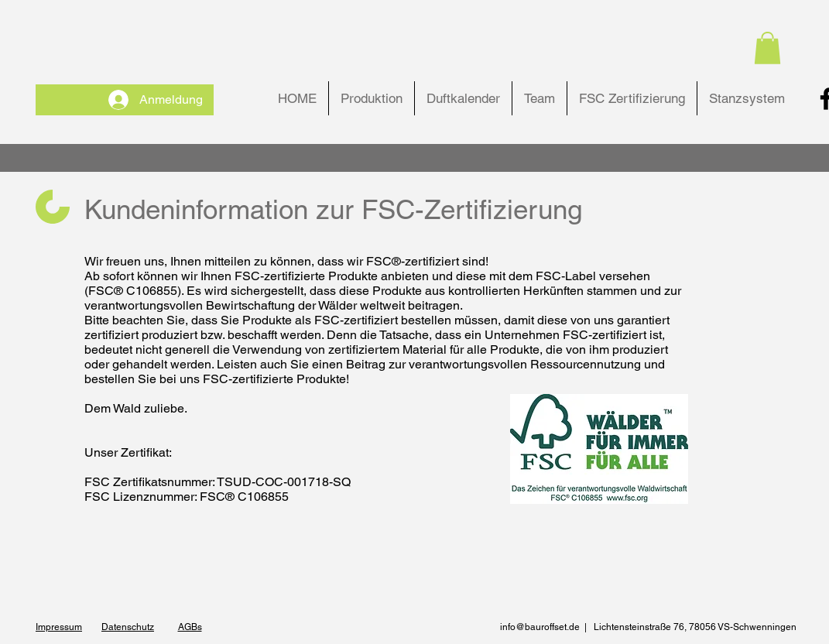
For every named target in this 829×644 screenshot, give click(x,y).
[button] (767, 48)
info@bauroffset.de (540, 627)
